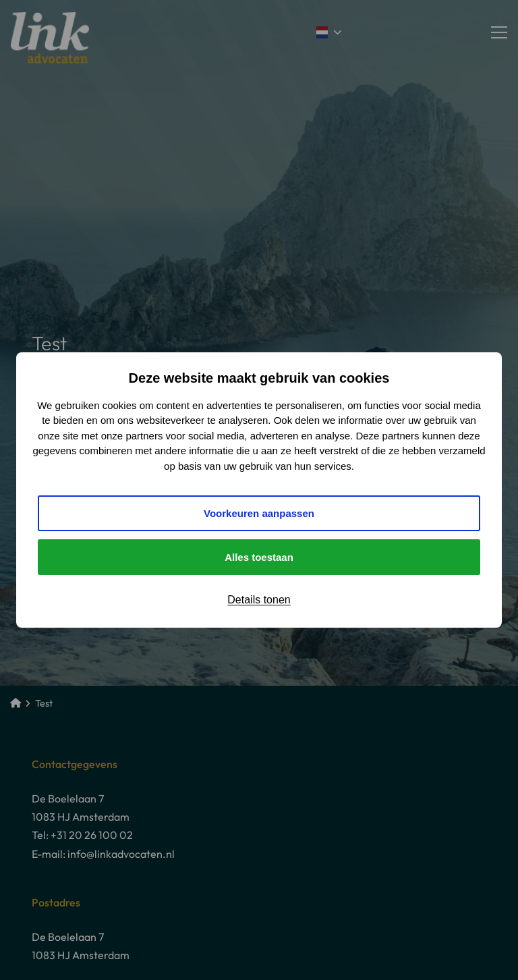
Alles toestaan (259, 557)
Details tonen (259, 600)
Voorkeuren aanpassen (259, 513)
